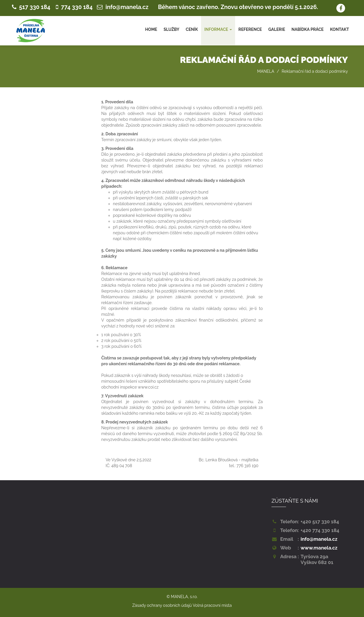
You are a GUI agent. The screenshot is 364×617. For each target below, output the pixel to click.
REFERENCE (250, 29)
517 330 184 (35, 7)
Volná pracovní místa (212, 605)
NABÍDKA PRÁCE (308, 29)
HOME (151, 29)
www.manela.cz (319, 548)
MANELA (266, 71)
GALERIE (277, 29)
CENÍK (192, 29)
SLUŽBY (171, 29)
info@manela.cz (127, 7)
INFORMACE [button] (218, 29)
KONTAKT (339, 29)
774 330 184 (77, 7)
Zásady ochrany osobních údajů (162, 605)
